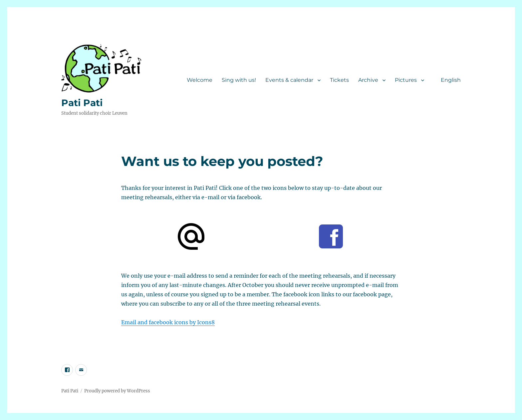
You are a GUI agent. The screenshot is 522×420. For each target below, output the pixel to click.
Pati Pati (82, 103)
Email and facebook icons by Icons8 (168, 322)
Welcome (200, 80)
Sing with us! (239, 80)
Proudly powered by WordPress (117, 391)
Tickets (339, 80)
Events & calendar (289, 80)
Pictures (406, 80)
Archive (368, 80)
